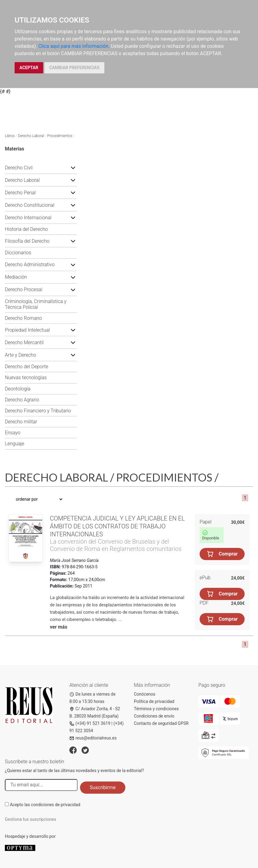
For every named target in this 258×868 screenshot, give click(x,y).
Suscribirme (103, 787)
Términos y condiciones (156, 709)
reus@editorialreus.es (93, 738)
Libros (10, 136)
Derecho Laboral (31, 136)
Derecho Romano (23, 318)
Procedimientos (60, 136)
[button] (73, 168)
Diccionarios (18, 253)
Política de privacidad (154, 701)
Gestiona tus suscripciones (31, 819)
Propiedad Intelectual (27, 330)
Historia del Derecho (26, 229)
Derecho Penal (20, 193)
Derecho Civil (19, 168)
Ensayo (13, 433)
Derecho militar (21, 422)
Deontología (18, 389)
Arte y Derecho (21, 355)
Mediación (16, 277)
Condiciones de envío (154, 716)
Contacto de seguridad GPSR (161, 723)
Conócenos (145, 694)
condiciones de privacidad (56, 805)
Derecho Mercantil (24, 342)
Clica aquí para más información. (74, 46)
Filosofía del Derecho (27, 241)
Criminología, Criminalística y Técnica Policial (36, 304)
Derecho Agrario (22, 400)
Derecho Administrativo (30, 265)
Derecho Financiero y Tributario (38, 411)
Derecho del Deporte (27, 367)
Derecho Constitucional (30, 205)
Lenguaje (15, 444)
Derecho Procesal (24, 289)
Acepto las (45, 805)
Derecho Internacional (28, 218)
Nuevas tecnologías (26, 378)
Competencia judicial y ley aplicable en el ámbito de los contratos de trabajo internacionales (117, 526)
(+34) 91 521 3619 (90, 723)
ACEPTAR (29, 68)
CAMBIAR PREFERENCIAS (74, 68)
